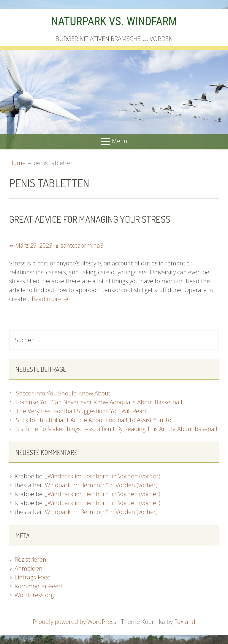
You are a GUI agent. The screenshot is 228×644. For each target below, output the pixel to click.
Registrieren (30, 559)
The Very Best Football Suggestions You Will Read (81, 411)
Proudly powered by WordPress (75, 622)
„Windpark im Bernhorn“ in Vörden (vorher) (103, 476)
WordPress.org (34, 595)
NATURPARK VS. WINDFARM (114, 21)
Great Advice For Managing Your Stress (90, 219)
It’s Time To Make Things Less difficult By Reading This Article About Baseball (117, 429)
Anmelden (28, 568)
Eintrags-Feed (33, 577)
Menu (120, 141)
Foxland (185, 622)
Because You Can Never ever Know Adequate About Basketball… (101, 402)
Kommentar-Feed (38, 586)
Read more (51, 299)
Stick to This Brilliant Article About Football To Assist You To (94, 420)
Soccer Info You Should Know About (63, 393)
